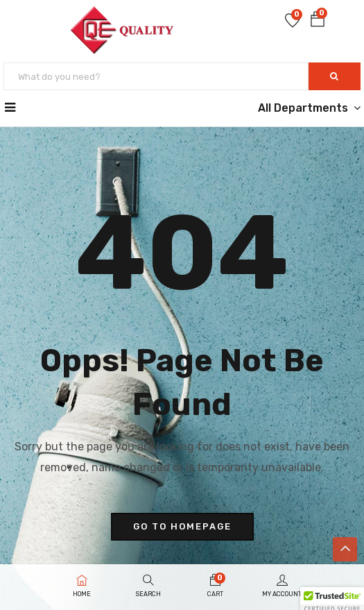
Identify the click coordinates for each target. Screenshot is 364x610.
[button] (318, 22)
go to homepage (182, 526)
